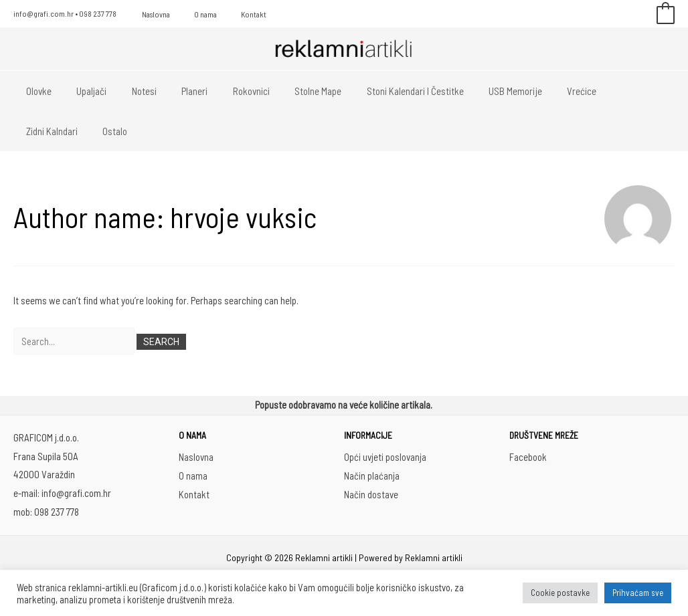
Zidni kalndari (600, 91)
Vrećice (539, 91)
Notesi (132, 91)
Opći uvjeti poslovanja (385, 457)
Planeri (177, 91)
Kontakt (234, 14)
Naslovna (152, 14)
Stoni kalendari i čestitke (382, 91)
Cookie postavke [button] (560, 593)
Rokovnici (229, 91)
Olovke (36, 91)
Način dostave (371, 494)
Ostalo (36, 131)
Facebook (528, 457)
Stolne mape (290, 91)
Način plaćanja (372, 476)
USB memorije (478, 91)
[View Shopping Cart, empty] (666, 14)
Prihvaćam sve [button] (638, 593)
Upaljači (84, 91)
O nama (193, 14)
